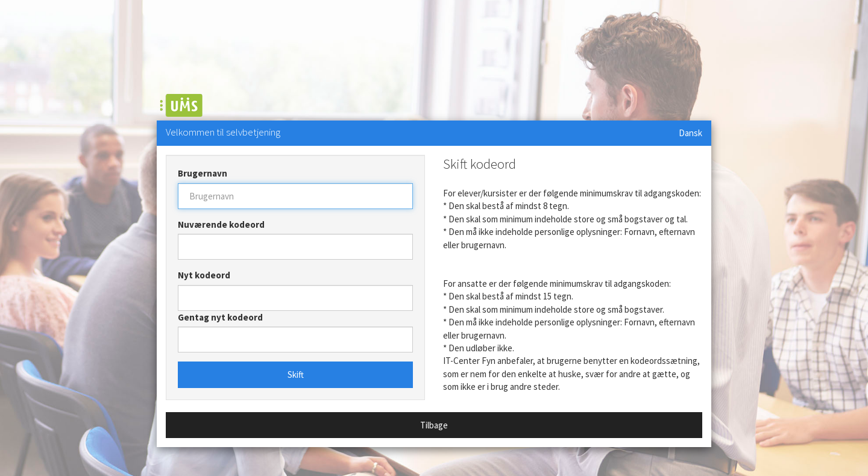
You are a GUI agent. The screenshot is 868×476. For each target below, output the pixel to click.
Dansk (690, 133)
